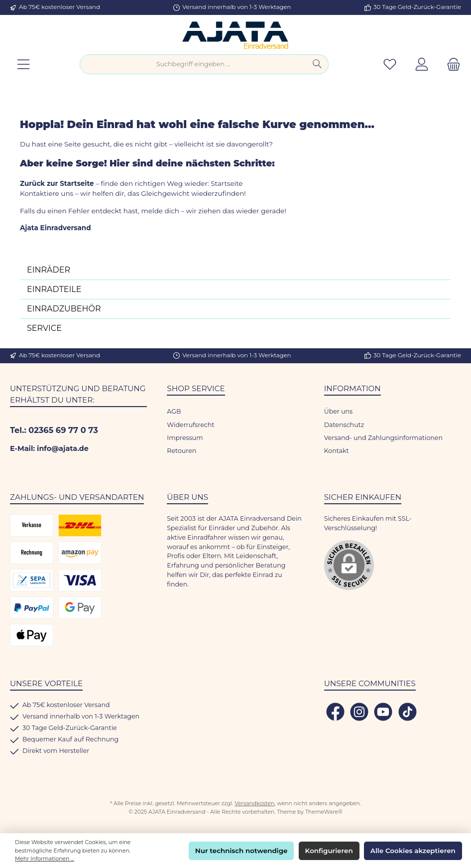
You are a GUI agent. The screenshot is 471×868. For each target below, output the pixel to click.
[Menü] (23, 65)
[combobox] (193, 64)
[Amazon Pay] (80, 553)
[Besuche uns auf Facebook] (335, 712)
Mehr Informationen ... (45, 859)
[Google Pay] (80, 608)
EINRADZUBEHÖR (64, 309)
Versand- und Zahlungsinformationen (383, 438)
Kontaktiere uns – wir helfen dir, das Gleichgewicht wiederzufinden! (134, 193)
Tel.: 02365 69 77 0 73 (54, 430)
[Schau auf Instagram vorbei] (359, 712)
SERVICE (44, 328)
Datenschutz (344, 425)
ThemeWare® (324, 812)
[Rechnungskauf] (32, 553)
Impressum (185, 438)
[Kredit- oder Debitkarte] (80, 580)
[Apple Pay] (32, 635)
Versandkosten (254, 803)
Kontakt (337, 451)
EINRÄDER (49, 270)
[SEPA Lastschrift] (32, 580)
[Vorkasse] (32, 525)
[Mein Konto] (422, 65)
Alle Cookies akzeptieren (413, 851)
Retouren (181, 451)
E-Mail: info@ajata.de (49, 448)
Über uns (339, 411)
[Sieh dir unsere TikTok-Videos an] (408, 712)
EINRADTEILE (54, 289)
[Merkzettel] (390, 65)
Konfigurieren (329, 851)
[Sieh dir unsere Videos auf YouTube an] (383, 712)
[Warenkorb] (451, 65)
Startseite (227, 183)
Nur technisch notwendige (241, 851)
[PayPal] (32, 608)
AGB (174, 411)
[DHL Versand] (80, 525)
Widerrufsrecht (190, 425)
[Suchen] (317, 64)
